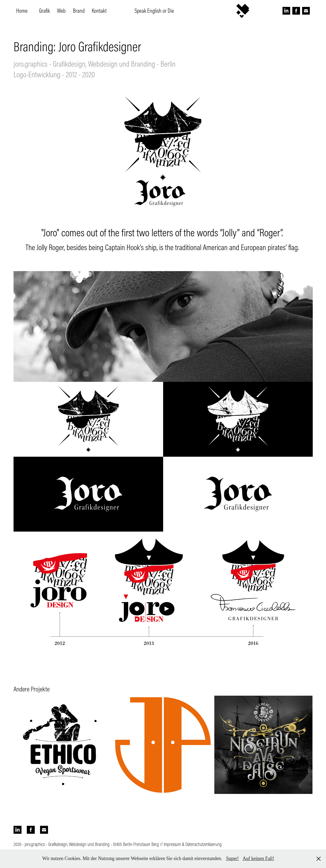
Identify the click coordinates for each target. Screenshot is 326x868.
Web (61, 11)
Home (22, 11)
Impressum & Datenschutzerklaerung (193, 844)
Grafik (44, 11)
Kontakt (99, 11)
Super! (232, 858)
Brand (79, 11)
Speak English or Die (154, 11)
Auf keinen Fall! (258, 858)
